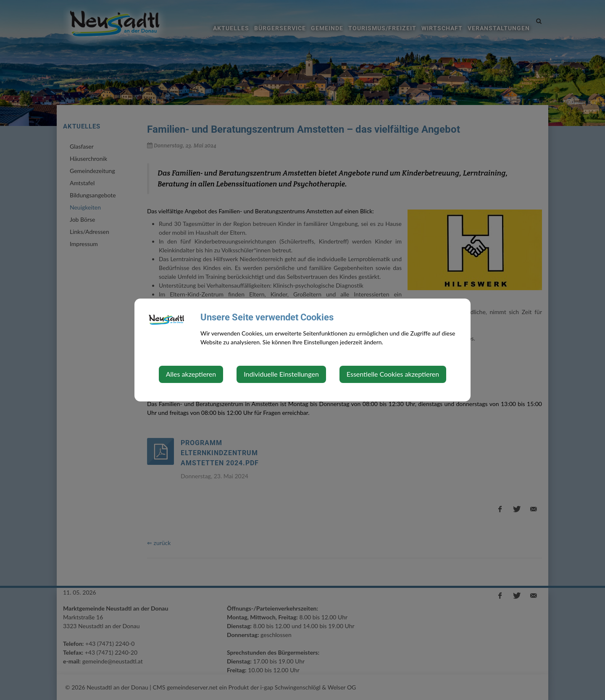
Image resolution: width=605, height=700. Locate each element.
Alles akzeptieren (191, 374)
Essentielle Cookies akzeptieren (393, 374)
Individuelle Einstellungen (281, 374)
